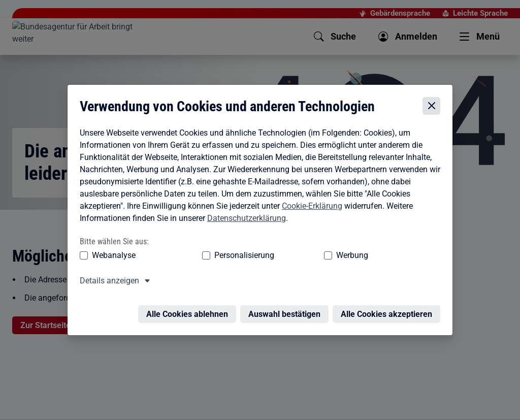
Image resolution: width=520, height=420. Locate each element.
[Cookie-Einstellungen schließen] (434, 98)
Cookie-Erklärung (310, 198)
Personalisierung (213, 247)
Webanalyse (111, 247)
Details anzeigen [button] (107, 272)
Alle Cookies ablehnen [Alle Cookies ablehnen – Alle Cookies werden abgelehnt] (190, 300)
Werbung (292, 247)
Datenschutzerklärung (244, 210)
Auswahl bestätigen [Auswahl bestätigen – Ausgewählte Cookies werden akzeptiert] (287, 300)
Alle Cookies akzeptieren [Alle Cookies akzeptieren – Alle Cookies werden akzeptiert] (389, 300)
